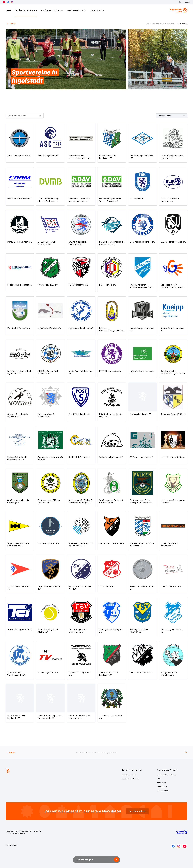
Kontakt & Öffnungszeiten (167, 775)
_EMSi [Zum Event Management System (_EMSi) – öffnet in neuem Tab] (188, 2)
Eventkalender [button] (97, 10)
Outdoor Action (172, 24)
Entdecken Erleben (158, 24)
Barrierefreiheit (163, 791)
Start (148, 24)
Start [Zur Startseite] (8, 10)
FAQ (159, 779)
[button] (20, 143)
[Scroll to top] (186, 753)
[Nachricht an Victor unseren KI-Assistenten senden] (94, 860)
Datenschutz (162, 787)
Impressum (161, 783)
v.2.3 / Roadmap (11, 845)
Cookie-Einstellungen (130, 779)
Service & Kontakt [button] (76, 10)
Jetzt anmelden (137, 811)
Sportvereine (183, 24)
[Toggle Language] (180, 2)
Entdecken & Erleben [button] (26, 10)
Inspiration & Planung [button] (52, 10)
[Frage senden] (116, 860)
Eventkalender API (129, 775)
